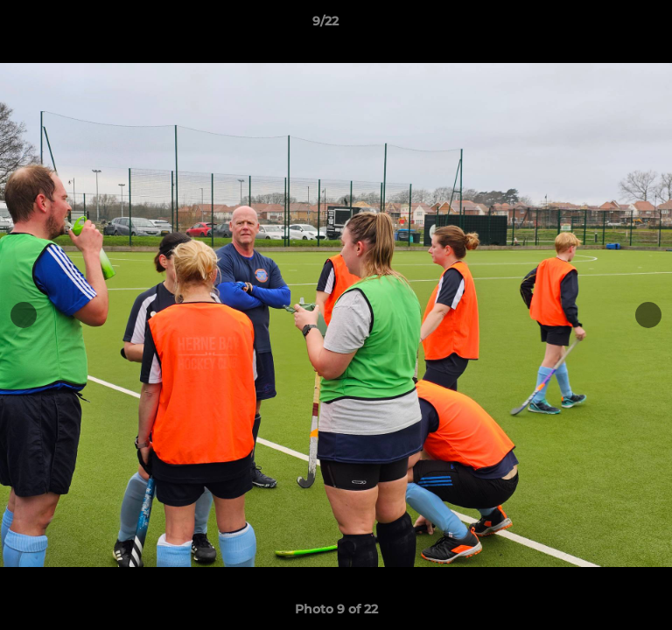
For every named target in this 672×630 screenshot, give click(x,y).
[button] (609, 25)
